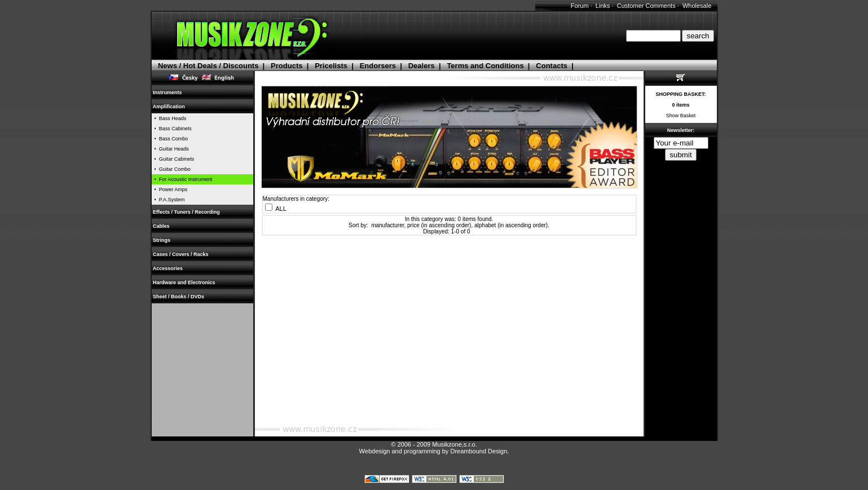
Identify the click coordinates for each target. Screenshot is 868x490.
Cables (162, 226)
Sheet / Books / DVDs (179, 297)
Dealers (422, 66)
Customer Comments (646, 6)
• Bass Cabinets (172, 129)
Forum (580, 6)
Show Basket (681, 116)
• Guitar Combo (171, 169)
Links (603, 6)
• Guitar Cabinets (173, 159)
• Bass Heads (169, 118)
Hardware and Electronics (184, 282)
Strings (162, 240)
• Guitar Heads (170, 149)
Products (287, 66)
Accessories (168, 268)
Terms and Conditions (485, 66)
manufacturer (387, 225)
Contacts (552, 66)
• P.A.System (168, 200)
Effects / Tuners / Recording (187, 212)
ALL (281, 209)
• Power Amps (170, 189)
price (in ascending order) (439, 225)
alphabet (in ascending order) (511, 225)
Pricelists (331, 66)
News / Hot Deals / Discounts (208, 66)
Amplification (169, 107)
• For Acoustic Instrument (182, 179)
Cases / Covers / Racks (181, 254)
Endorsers (378, 66)
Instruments (168, 92)
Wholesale (697, 6)
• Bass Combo (170, 139)
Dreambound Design (479, 451)
